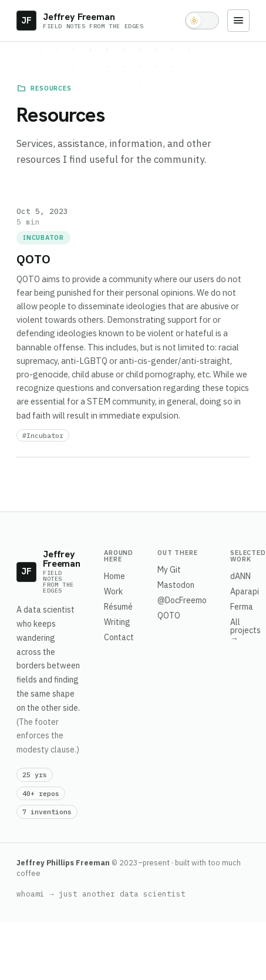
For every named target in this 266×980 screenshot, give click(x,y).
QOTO (169, 616)
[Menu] (238, 21)
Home (115, 576)
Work (113, 591)
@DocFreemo (182, 600)
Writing (117, 622)
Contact (119, 637)
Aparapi (245, 591)
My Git (169, 570)
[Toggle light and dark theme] (202, 21)
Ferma (242, 607)
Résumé (118, 607)
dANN (240, 576)
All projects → (245, 630)
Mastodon (176, 585)
